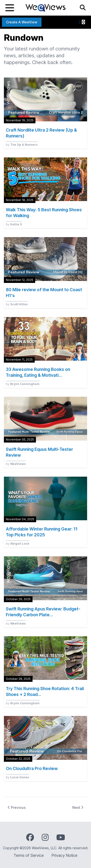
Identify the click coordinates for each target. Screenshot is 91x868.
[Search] (83, 8)
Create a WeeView (22, 22)
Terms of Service (29, 855)
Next (78, 807)
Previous (17, 807)
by (22, 145)
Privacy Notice (64, 855)
